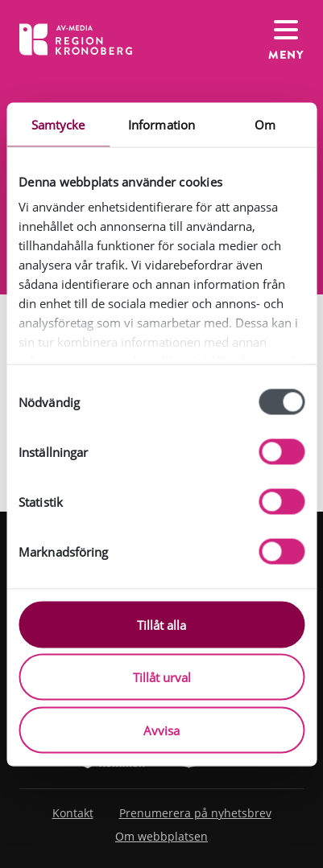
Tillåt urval (162, 677)
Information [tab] (161, 124)
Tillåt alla (161, 624)
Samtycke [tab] (58, 124)
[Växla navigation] (286, 39)
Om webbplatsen (161, 836)
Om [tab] (265, 124)
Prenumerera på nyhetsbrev (195, 813)
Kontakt (73, 813)
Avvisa (161, 730)
